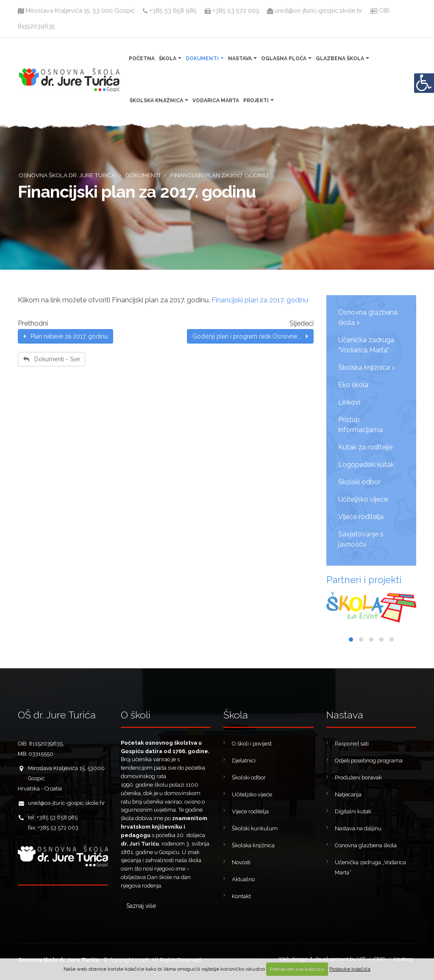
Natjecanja (348, 794)
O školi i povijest (252, 744)
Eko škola (353, 385)
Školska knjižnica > (367, 367)
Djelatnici (244, 761)
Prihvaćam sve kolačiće (297, 969)
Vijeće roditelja (361, 517)
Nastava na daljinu (358, 828)
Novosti (241, 862)
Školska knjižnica (156, 101)
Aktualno (243, 879)
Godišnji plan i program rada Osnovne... (250, 336)
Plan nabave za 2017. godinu (65, 336)
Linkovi (349, 402)
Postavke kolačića (350, 969)
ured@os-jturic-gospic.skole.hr (316, 10)
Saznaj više (141, 906)
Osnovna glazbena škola (366, 845)
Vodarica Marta (216, 101)
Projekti (256, 101)
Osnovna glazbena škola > (368, 317)
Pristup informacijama (360, 425)
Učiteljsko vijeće (363, 499)
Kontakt (241, 896)
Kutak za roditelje (365, 447)
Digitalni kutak (353, 811)
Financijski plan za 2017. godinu (260, 300)
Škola (168, 59)
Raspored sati (352, 744)
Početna (142, 59)
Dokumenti (202, 59)
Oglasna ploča (284, 59)
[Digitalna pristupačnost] (424, 83)
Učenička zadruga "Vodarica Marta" (366, 345)
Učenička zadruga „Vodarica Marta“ (370, 867)
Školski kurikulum (255, 828)
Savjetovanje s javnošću (361, 539)
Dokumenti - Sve (51, 359)
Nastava (240, 59)
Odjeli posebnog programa (369, 761)
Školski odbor (359, 482)
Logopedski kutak (366, 465)
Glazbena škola (340, 59)
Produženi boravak (358, 778)
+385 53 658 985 (170, 10)
